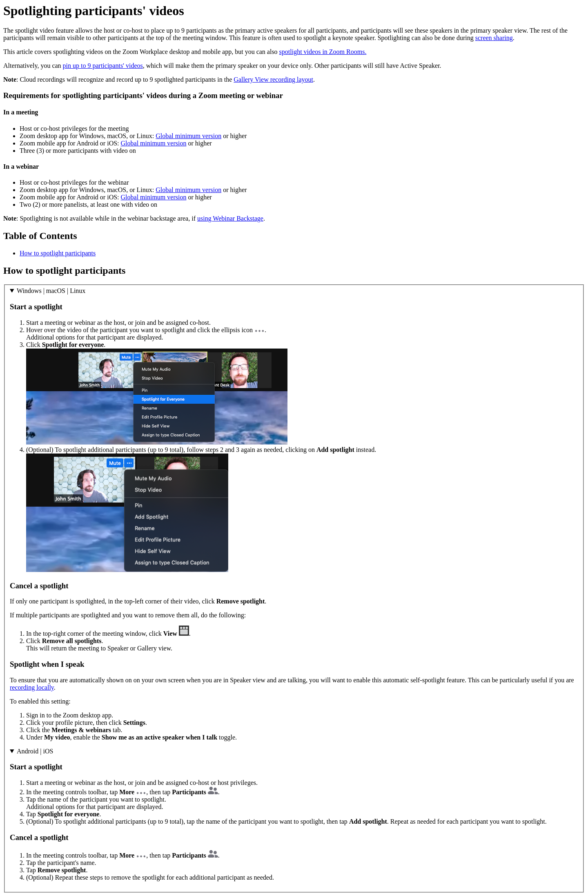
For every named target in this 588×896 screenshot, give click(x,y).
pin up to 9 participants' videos (103, 66)
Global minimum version (188, 136)
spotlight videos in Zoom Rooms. (323, 52)
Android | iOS (35, 751)
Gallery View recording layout (273, 79)
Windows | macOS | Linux (51, 291)
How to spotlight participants (58, 253)
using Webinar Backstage (230, 218)
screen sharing (494, 38)
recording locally (32, 687)
